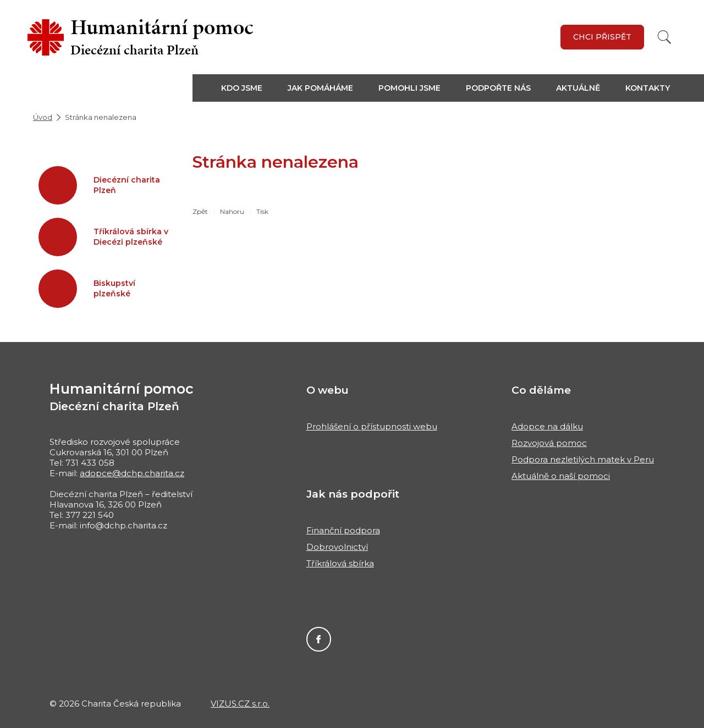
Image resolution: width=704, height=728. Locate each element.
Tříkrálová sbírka (340, 563)
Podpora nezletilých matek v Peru (583, 459)
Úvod (43, 117)
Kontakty (648, 88)
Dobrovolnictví (337, 547)
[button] (248, 88)
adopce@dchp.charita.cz (132, 473)
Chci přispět (602, 37)
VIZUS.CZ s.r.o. (240, 704)
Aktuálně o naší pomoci (561, 476)
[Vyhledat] (664, 37)
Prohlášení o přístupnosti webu (372, 426)
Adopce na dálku (547, 426)
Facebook (319, 639)
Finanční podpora (343, 530)
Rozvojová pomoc (549, 443)
